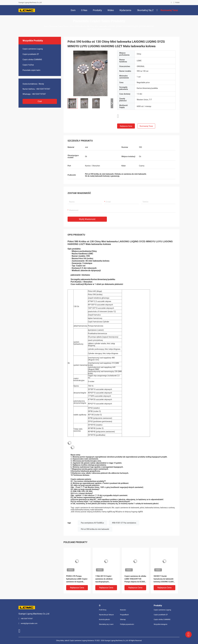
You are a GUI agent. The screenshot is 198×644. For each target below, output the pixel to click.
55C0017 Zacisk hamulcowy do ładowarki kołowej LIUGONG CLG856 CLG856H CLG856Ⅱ (164, 579)
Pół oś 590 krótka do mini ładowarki (95, 529)
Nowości (123, 610)
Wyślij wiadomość (87, 219)
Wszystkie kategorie (161, 624)
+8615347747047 (43, 89)
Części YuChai (28, 65)
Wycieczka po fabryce (106, 615)
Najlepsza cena (126, 126)
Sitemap (123, 620)
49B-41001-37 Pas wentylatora (124, 523)
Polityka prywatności (127, 624)
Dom (46, 26)
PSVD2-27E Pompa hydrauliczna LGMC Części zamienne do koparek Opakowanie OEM (77, 579)
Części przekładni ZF (31, 54)
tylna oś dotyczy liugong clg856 (130, 512)
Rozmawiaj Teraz (146, 126)
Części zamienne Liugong (33, 49)
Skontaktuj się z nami (106, 624)
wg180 (115, 512)
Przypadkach (124, 615)
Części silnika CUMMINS (32, 60)
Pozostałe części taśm (59, 26)
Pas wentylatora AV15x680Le (92, 523)
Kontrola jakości (104, 620)
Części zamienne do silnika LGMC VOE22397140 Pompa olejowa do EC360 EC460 (135, 579)
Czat (40, 101)
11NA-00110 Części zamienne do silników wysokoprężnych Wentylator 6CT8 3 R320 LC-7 (105, 579)
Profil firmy (103, 610)
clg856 (110, 512)
